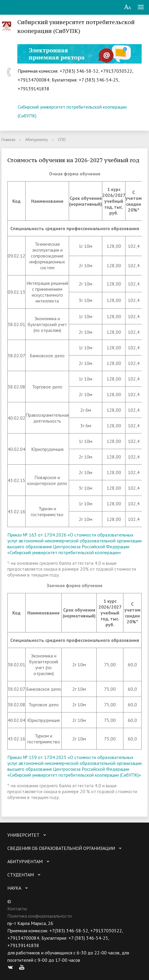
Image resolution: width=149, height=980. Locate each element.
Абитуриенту (37, 139)
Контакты (17, 908)
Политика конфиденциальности (40, 916)
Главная (8, 139)
